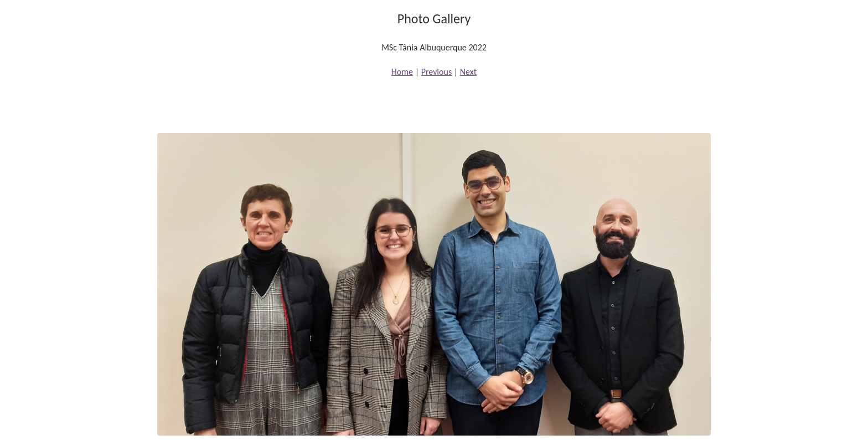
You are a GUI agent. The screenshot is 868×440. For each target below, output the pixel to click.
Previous (437, 72)
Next (468, 72)
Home (402, 72)
